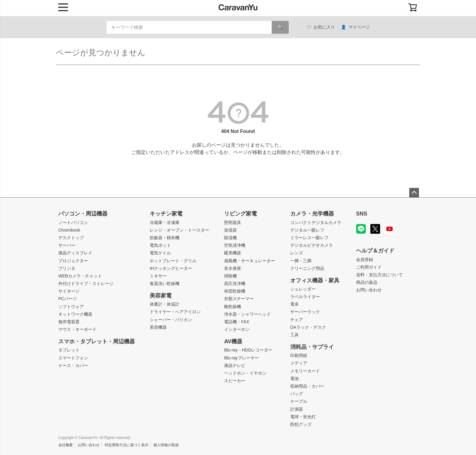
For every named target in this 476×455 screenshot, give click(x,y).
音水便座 (233, 268)
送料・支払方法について (379, 275)
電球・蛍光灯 (303, 417)
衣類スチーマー (239, 299)
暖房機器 (233, 253)
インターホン (237, 329)
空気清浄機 (235, 245)
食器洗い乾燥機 (165, 284)
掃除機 (230, 276)
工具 (294, 335)
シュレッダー (303, 289)
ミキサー (158, 276)
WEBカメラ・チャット (80, 276)
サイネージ (69, 291)
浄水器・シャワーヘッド (247, 314)
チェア (297, 320)
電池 (294, 379)
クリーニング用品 (307, 268)
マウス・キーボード (77, 329)
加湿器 (230, 230)
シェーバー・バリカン (171, 320)
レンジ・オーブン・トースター (179, 230)
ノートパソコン (73, 222)
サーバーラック (305, 312)
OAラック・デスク (308, 327)
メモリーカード (305, 371)
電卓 (294, 304)
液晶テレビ (235, 365)
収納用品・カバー (307, 386)
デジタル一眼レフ (307, 230)
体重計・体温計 (165, 304)
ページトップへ (414, 193)
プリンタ (67, 268)
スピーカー (235, 381)
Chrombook (69, 230)
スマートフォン (73, 358)
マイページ (355, 27)
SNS (362, 214)
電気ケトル (160, 253)
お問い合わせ (369, 290)
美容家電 (161, 296)
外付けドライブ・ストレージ (86, 284)
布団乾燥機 (235, 291)
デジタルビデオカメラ (311, 245)
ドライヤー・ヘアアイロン (175, 312)
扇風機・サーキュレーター (250, 261)
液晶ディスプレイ (75, 253)
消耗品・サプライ (312, 347)
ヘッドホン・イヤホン (245, 373)
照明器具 (233, 222)
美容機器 (158, 327)
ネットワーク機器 (75, 314)
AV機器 (233, 341)
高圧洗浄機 (235, 284)
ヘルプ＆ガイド (375, 251)
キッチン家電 (166, 214)
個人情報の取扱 (166, 445)
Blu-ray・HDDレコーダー (248, 350)
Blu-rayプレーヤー (241, 358)
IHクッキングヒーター (171, 268)
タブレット (69, 350)
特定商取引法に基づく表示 (127, 445)
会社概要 (66, 445)
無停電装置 (69, 322)
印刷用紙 (299, 355)
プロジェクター (73, 261)
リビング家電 (240, 214)
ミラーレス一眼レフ (309, 238)
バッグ (297, 394)
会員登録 (365, 260)
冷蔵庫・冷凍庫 (165, 222)
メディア (299, 363)
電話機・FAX (236, 322)
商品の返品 (367, 282)
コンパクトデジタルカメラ (316, 222)
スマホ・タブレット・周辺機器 (97, 341)
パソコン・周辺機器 (83, 214)
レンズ (297, 253)
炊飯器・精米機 (165, 238)
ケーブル (299, 401)
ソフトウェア (71, 307)
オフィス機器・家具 (315, 280)
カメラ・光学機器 (312, 214)
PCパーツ (68, 299)
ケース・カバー (73, 365)
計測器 (297, 409)
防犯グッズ (301, 424)
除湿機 (230, 238)
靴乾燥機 (233, 307)
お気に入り (321, 27)
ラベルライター (305, 297)
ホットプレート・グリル (173, 261)
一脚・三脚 (301, 261)
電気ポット (160, 245)
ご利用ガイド (369, 267)
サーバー (67, 245)
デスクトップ (71, 238)
